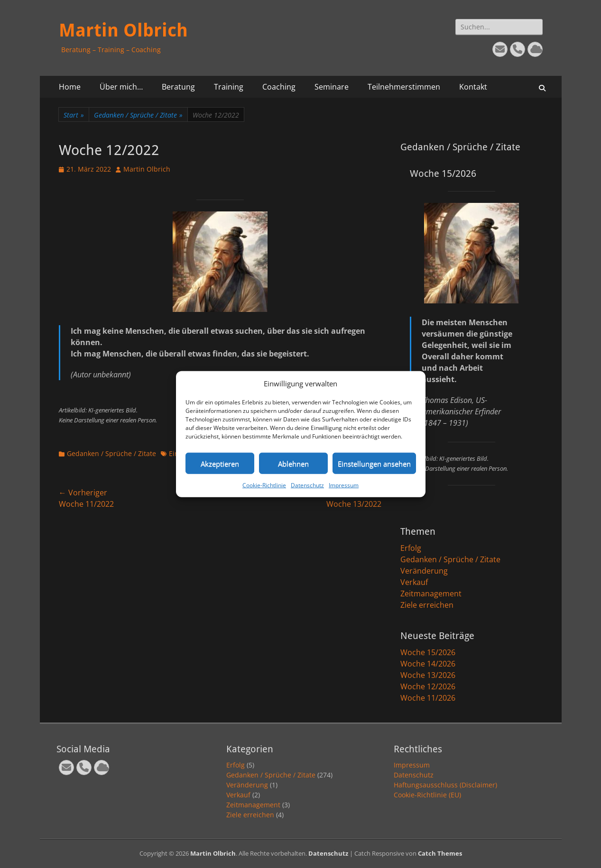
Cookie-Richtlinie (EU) (427, 795)
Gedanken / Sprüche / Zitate (138, 115)
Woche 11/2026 (428, 698)
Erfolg (411, 548)
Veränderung (424, 571)
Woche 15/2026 (428, 652)
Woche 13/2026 (428, 675)
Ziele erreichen (427, 605)
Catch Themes (440, 853)
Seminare (332, 87)
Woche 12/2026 (428, 686)
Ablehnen (293, 463)
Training (229, 87)
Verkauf (414, 582)
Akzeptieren (220, 463)
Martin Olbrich (123, 30)
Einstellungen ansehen (374, 463)
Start (74, 115)
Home (70, 87)
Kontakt (473, 87)
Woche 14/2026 (428, 664)
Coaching (279, 87)
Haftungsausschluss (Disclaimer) (445, 785)
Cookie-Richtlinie (264, 485)
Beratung (178, 87)
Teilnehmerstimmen (404, 87)
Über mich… (121, 87)
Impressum (344, 485)
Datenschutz (307, 485)
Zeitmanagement (431, 594)
